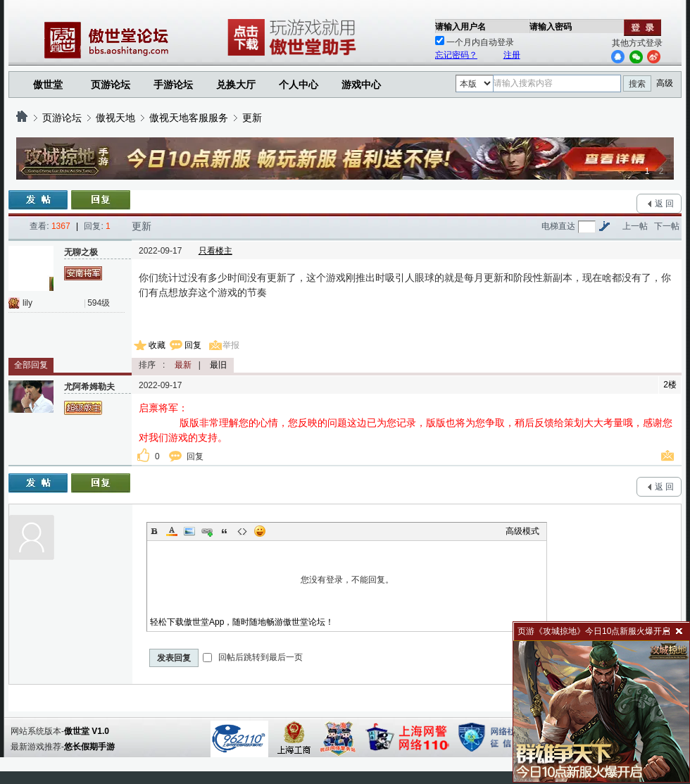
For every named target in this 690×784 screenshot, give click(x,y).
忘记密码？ (456, 55)
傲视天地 (115, 118)
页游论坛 (111, 85)
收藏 (157, 345)
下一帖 (667, 226)
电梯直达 (558, 226)
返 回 (664, 204)
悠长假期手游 (89, 747)
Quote (225, 531)
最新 (183, 365)
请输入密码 (551, 27)
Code (242, 531)
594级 (99, 303)
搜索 (637, 84)
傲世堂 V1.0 (87, 731)
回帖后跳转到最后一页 (252, 657)
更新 (252, 118)
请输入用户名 (460, 27)
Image (189, 531)
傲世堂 (48, 85)
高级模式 (522, 531)
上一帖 (635, 226)
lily (27, 303)
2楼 (670, 385)
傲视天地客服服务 (189, 118)
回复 (193, 345)
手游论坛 (173, 85)
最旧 (218, 365)
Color (172, 531)
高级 (665, 83)
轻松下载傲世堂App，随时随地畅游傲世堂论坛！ (242, 622)
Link (207, 531)
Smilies (260, 531)
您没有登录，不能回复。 (347, 580)
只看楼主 (215, 251)
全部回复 (31, 365)
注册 (512, 55)
